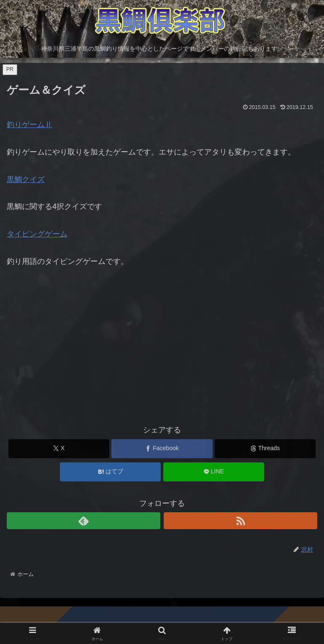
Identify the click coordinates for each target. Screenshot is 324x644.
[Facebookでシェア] (162, 449)
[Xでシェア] (59, 449)
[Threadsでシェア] (265, 449)
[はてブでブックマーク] (110, 472)
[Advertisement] (162, 350)
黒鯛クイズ (26, 179)
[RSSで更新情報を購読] (240, 521)
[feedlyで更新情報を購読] (84, 521)
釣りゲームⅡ (30, 125)
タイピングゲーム (37, 234)
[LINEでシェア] (214, 472)
